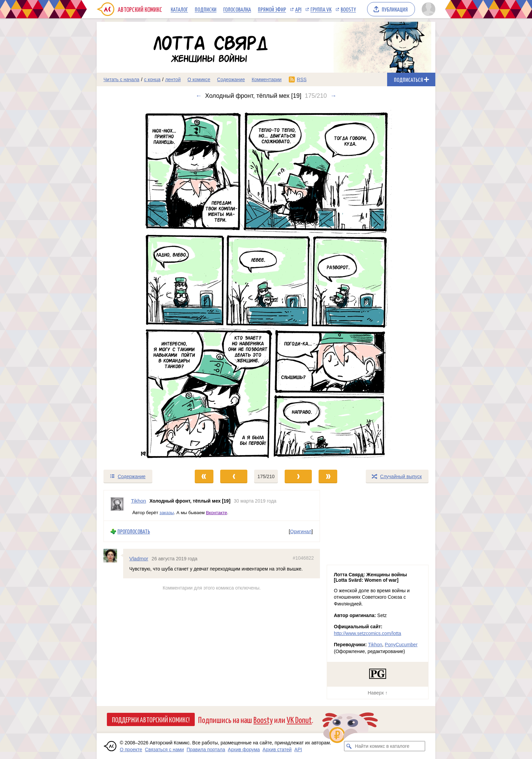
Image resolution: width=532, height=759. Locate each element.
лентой (173, 79)
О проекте (131, 749)
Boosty (348, 9)
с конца (153, 79)
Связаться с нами (164, 749)
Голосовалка (237, 9)
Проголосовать (134, 531)
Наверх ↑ (378, 693)
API (298, 9)
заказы (167, 512)
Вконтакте (216, 512)
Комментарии (267, 79)
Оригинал (301, 531)
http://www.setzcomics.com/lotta (367, 633)
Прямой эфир (272, 9)
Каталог (179, 9)
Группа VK (321, 9)
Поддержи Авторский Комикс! (151, 719)
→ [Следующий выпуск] (333, 96)
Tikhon (375, 645)
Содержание (231, 79)
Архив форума (244, 749)
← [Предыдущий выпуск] (199, 96)
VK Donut (299, 719)
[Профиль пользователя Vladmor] (113, 556)
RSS (302, 79)
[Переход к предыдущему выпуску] (139, 284)
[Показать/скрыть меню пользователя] (427, 9)
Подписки (206, 9)
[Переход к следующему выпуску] (266, 284)
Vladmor (139, 558)
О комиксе (199, 79)
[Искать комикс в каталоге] (349, 746)
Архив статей (277, 749)
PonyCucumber (401, 645)
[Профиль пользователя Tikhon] (117, 505)
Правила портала (206, 749)
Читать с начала (121, 79)
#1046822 (303, 558)
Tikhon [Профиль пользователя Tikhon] (138, 501)
